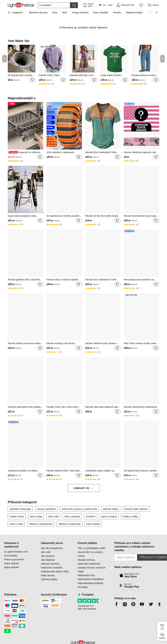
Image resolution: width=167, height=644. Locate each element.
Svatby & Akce (17, 517)
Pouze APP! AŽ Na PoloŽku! (92, 5)
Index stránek (93, 524)
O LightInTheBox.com (16, 552)
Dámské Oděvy (111, 509)
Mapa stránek (12, 567)
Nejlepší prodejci (134, 12)
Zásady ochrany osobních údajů (92, 569)
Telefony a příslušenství (41, 524)
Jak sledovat (48, 556)
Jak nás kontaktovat (52, 548)
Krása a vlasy (16, 524)
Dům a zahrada (72, 517)
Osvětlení (90, 517)
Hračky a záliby (130, 517)
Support (162, 638)
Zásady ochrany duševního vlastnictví (89, 562)
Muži (65, 12)
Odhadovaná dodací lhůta (55, 571)
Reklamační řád (86, 575)
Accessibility (11, 556)
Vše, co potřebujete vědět (91, 548)
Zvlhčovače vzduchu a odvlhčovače (79, 509)
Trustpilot (86, 595)
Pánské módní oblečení (136, 509)
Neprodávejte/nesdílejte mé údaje (90, 585)
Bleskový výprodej (38, 12)
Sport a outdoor (109, 517)
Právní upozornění (14, 559)
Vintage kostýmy (80, 12)
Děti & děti (53, 517)
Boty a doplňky (101, 12)
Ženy (55, 12)
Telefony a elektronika (69, 524)
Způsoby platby (49, 579)
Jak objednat (48, 560)
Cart (163, 626)
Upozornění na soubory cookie (90, 554)
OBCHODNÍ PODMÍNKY (91, 579)
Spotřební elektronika (20, 509)
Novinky (117, 12)
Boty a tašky (36, 517)
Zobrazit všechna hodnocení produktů (52, 566)
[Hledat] (54, 5)
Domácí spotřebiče (46, 509)
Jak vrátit (46, 552)
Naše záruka (48, 575)
